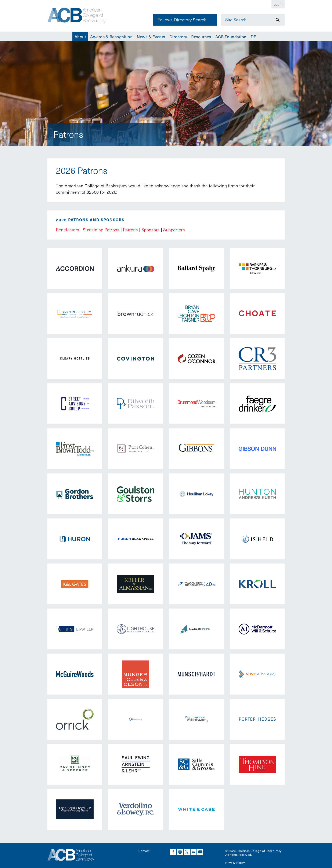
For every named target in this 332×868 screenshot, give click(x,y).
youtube (200, 852)
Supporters (174, 230)
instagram (180, 852)
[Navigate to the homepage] (76, 15)
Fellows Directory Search (182, 20)
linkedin (194, 852)
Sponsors (151, 230)
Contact (144, 851)
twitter (187, 852)
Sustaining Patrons (101, 230)
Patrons (131, 230)
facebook (173, 852)
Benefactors (68, 230)
